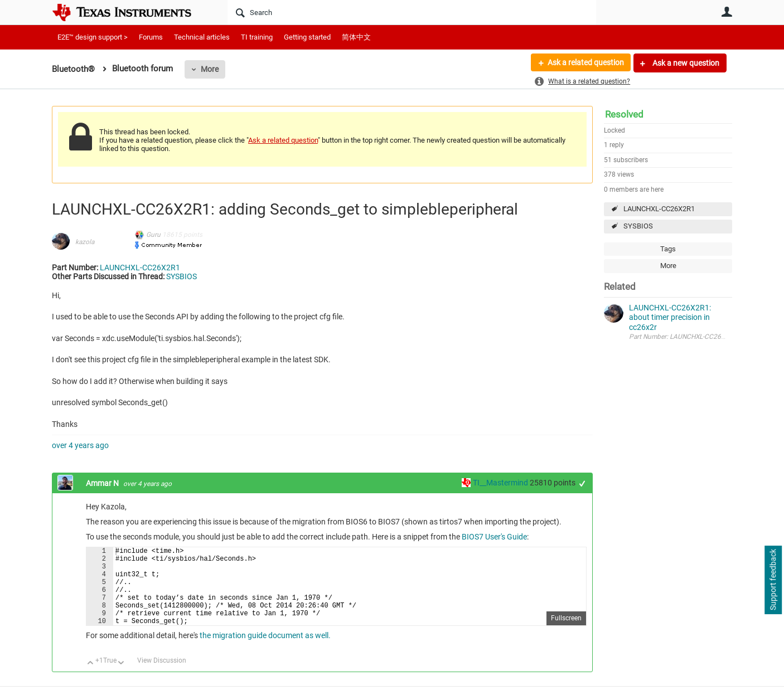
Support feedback (773, 580)
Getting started (307, 37)
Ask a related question (585, 63)
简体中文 (356, 37)
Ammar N (103, 483)
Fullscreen (566, 635)
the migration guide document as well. (264, 652)
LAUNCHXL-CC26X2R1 (659, 209)
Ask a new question (685, 63)
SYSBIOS (638, 226)
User (727, 12)
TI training (257, 37)
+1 (582, 483)
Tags (668, 249)
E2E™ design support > (93, 37)
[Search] (412, 12)
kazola (85, 242)
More (210, 69)
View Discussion (162, 677)
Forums (151, 37)
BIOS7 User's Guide (494, 537)
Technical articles (202, 37)
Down (121, 680)
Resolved (624, 114)
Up (91, 680)
